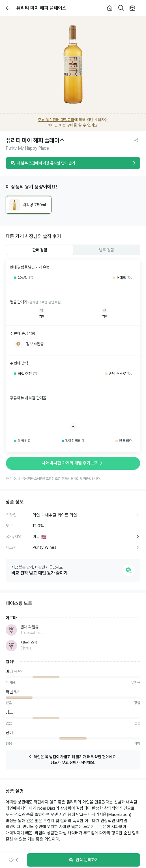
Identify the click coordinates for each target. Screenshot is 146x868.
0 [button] (13, 860)
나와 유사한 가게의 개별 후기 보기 (73, 463)
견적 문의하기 (83, 860)
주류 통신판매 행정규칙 (56, 120)
